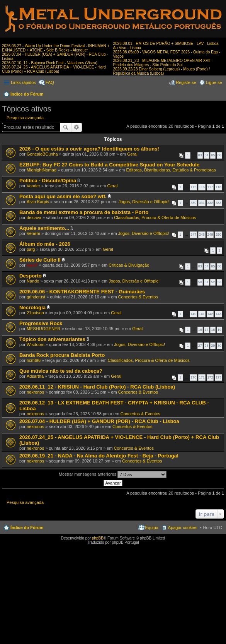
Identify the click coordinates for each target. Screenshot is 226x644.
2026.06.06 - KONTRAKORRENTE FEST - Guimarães (82, 292)
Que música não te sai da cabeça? (61, 371)
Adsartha (35, 376)
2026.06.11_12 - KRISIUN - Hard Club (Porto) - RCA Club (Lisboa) (97, 387)
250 (218, 235)
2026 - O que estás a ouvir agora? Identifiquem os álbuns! (89, 149)
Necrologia (32, 307)
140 (193, 314)
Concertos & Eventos (138, 297)
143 (218, 314)
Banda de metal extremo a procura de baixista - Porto (84, 212)
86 (219, 155)
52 (213, 282)
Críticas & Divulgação (129, 265)
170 (193, 377)
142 (210, 314)
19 (219, 330)
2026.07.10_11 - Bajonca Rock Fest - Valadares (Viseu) (50, 63)
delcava (34, 218)
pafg (31, 249)
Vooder (33, 186)
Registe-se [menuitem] (186, 82)
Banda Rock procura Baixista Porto (62, 355)
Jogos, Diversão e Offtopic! (144, 202)
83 (200, 155)
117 (210, 187)
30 (219, 346)
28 (207, 346)
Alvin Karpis (38, 202)
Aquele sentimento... (44, 228)
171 (202, 377)
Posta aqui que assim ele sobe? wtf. (63, 196)
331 (202, 203)
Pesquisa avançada (25, 118)
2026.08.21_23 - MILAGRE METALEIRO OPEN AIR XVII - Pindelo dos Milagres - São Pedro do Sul (163, 63)
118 (218, 187)
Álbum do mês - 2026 (45, 244)
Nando (33, 281)
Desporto (31, 276)
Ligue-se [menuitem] (214, 82)
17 (207, 330)
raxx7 (32, 265)
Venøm (33, 233)
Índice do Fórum (27, 94)
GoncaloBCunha (42, 154)
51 (207, 282)
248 (202, 235)
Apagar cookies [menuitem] (183, 528)
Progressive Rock (41, 323)
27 (200, 346)
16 (200, 330)
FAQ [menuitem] (50, 82)
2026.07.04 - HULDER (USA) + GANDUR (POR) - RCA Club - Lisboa (99, 421)
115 (193, 187)
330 (193, 203)
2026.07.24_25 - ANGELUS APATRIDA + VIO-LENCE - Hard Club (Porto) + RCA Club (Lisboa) (54, 69)
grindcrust (36, 297)
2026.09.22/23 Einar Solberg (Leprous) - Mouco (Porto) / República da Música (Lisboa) (162, 71)
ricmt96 (34, 360)
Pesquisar (66, 127)
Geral (132, 154)
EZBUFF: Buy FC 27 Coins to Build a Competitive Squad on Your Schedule (109, 165)
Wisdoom (36, 344)
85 (213, 155)
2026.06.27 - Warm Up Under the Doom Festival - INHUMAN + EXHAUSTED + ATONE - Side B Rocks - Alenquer (56, 48)
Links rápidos (23, 82)
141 (202, 314)
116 (202, 187)
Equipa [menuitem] (152, 528)
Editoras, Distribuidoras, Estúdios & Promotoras (171, 170)
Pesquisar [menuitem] (219, 95)
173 (218, 377)
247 (193, 235)
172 (210, 377)
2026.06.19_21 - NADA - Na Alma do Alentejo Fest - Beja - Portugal (99, 456)
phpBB (98, 538)
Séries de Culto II (40, 260)
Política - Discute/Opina (48, 181)
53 (219, 282)
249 (210, 235)
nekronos (35, 392)
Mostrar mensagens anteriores (113, 474)
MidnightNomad (42, 170)
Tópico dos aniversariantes (52, 339)
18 (213, 330)
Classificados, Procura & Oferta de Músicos (155, 218)
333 (218, 203)
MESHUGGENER (43, 329)
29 (213, 346)
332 (210, 203)
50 (200, 282)
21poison (35, 313)
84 (207, 155)
